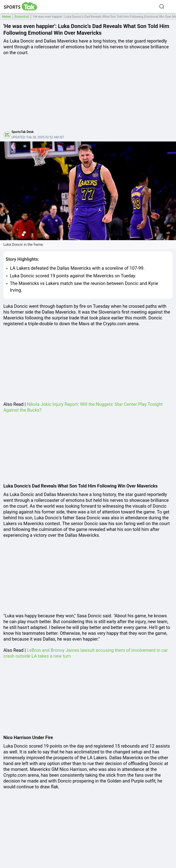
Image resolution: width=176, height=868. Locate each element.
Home (7, 17)
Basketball (22, 17)
